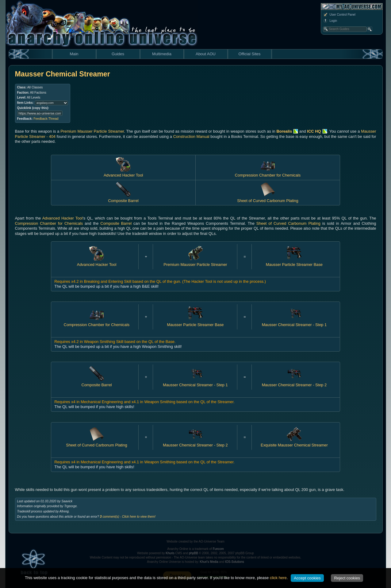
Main (74, 54)
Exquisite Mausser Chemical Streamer (294, 443)
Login (330, 21)
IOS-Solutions (235, 562)
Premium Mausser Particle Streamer (92, 131)
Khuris (170, 553)
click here (278, 578)
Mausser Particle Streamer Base (294, 262)
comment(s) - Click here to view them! (128, 517)
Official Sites (249, 54)
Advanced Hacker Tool (123, 173)
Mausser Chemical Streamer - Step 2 (294, 382)
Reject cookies (347, 578)
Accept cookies (307, 578)
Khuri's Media (209, 562)
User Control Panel (339, 15)
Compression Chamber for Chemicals (268, 173)
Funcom (218, 549)
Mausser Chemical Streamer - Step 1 (294, 322)
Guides (118, 54)
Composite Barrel (116, 223)
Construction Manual (191, 136)
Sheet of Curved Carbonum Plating (288, 223)
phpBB (194, 553)
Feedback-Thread (46, 119)
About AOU (206, 54)
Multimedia (162, 54)
